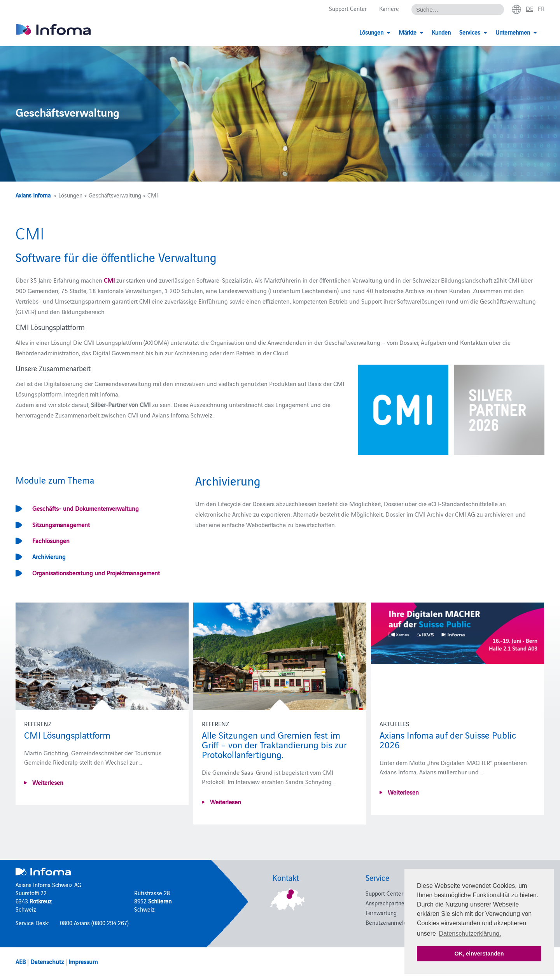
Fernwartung (381, 913)
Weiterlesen (47, 782)
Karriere (389, 8)
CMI (108, 280)
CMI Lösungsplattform (67, 735)
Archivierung (49, 556)
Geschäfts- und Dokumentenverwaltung (86, 508)
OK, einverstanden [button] (479, 954)
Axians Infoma (33, 195)
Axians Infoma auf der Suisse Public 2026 (448, 739)
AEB (21, 961)
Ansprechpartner (386, 903)
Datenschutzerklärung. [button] (470, 934)
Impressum (83, 961)
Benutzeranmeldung (391, 922)
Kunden (441, 32)
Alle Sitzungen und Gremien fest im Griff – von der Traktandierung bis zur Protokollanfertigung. (274, 744)
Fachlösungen (51, 540)
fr (541, 8)
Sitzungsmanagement (61, 524)
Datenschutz (47, 961)
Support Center (348, 8)
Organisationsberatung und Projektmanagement (96, 573)
